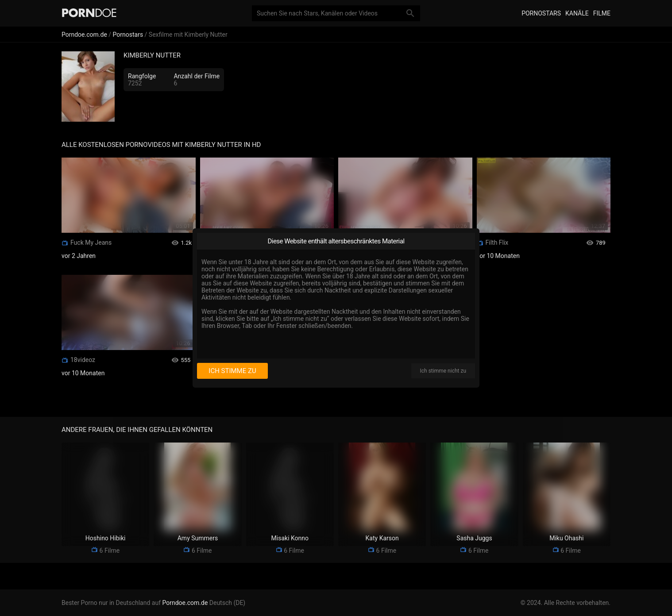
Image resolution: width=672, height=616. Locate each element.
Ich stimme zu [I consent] (232, 371)
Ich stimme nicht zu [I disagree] (443, 371)
